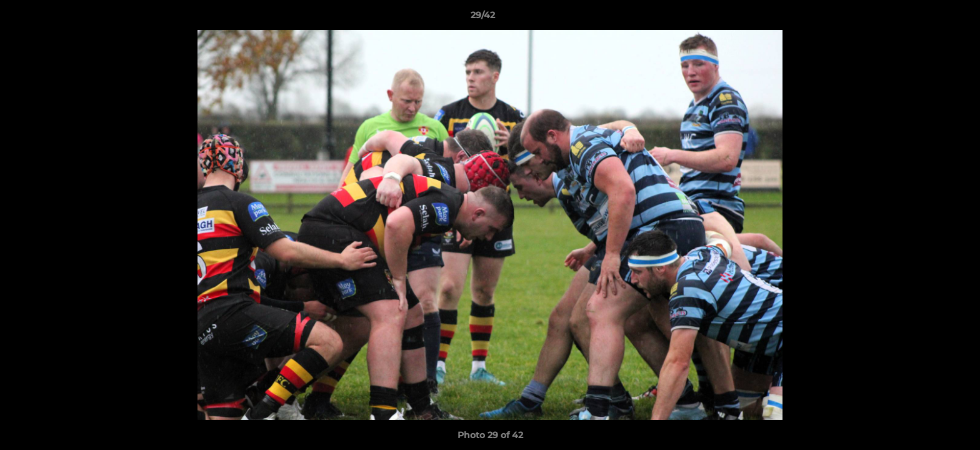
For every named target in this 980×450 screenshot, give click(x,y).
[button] (927, 18)
